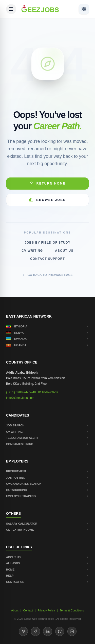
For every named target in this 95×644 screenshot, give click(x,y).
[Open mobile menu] (11, 9)
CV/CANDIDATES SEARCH (48, 484)
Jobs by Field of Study (48, 243)
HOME (48, 570)
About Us (64, 251)
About (15, 610)
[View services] (84, 9)
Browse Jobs (47, 200)
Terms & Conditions (72, 610)
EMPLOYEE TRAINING (48, 496)
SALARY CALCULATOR (48, 524)
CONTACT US (48, 582)
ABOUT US (48, 557)
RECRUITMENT (48, 471)
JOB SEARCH (48, 425)
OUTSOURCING (48, 490)
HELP (48, 576)
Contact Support (48, 259)
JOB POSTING (48, 478)
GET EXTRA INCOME (48, 530)
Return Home (48, 184)
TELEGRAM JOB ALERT (48, 438)
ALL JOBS (48, 563)
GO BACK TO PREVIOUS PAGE (47, 275)
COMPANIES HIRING (48, 444)
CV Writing (32, 251)
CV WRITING (48, 432)
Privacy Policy (46, 610)
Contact (28, 610)
